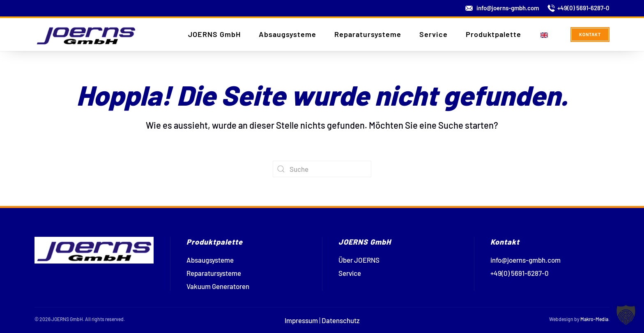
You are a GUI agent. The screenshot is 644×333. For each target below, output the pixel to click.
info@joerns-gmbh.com (508, 8)
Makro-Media (594, 319)
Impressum (301, 320)
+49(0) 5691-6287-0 (583, 8)
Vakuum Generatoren (218, 286)
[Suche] (322, 169)
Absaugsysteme (287, 34)
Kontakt (590, 34)
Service (434, 34)
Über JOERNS (359, 260)
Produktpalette (493, 34)
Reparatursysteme (368, 34)
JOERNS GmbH (214, 34)
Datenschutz (341, 320)
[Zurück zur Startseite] (86, 35)
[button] (626, 315)
